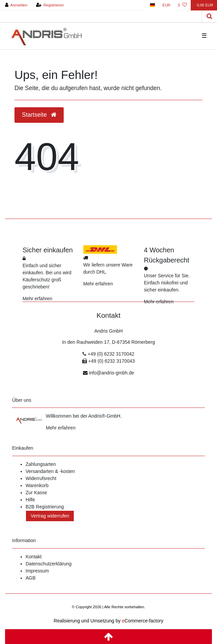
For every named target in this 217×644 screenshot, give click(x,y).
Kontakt (34, 557)
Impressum (37, 571)
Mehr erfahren (37, 299)
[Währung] (166, 5)
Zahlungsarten (41, 464)
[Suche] (209, 16)
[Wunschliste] (182, 5)
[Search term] (101, 16)
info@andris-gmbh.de (112, 373)
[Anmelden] (16, 5)
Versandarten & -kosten (50, 471)
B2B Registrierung (45, 507)
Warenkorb (37, 485)
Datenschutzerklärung (49, 564)
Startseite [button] (39, 115)
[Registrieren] (50, 5)
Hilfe (30, 500)
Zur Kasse (36, 493)
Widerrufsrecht (41, 478)
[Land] (152, 5)
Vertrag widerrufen (50, 516)
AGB (31, 578)
